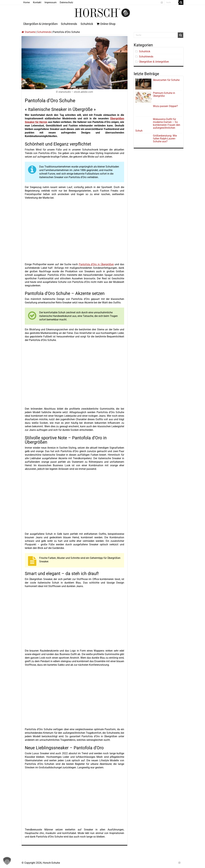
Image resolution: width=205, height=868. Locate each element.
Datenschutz (66, 2)
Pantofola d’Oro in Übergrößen (96, 264)
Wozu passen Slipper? (165, 106)
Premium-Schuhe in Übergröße (164, 94)
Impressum (51, 2)
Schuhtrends (69, 24)
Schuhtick (87, 24)
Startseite (29, 32)
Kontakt (37, 2)
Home (27, 2)
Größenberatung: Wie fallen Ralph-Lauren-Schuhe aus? (165, 139)
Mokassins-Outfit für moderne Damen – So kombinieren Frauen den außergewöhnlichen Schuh (158, 125)
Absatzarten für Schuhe (167, 80)
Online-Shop (106, 24)
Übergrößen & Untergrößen (40, 24)
